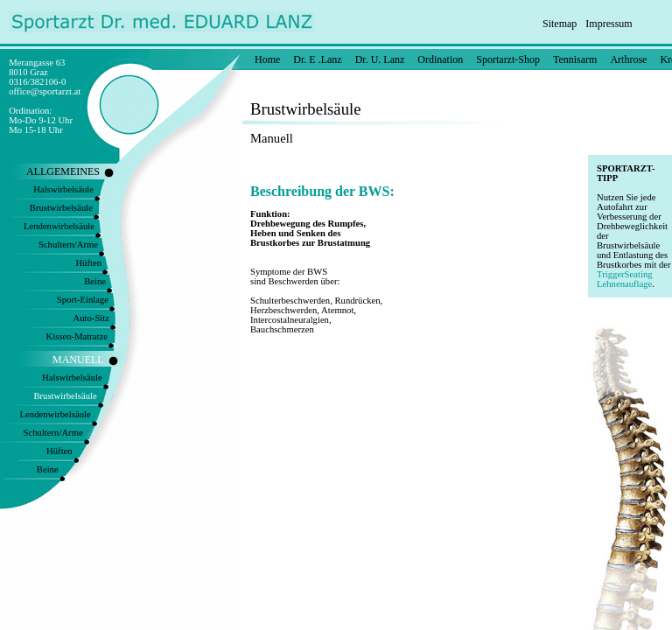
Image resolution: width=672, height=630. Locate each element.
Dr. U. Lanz (380, 59)
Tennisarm (575, 59)
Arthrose (628, 59)
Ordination (440, 59)
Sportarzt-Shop (508, 59)
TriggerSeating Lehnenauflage (625, 279)
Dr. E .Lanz (317, 59)
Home (267, 59)
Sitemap (560, 24)
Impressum (609, 24)
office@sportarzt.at (45, 91)
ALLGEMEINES (63, 171)
